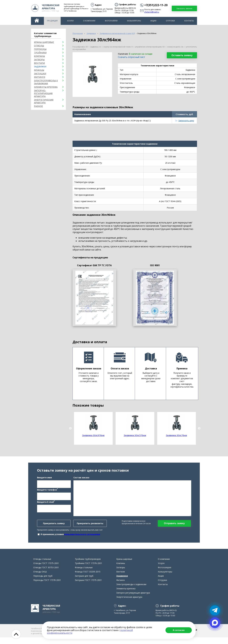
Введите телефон (47, 493)
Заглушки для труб (84, 583)
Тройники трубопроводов (88, 566)
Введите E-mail (46, 505)
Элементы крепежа (46, 87)
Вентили (39, 63)
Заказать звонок (184, 8)
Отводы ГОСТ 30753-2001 (46, 574)
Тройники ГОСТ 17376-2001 (88, 570)
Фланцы (39, 70)
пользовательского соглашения (82, 538)
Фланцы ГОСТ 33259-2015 (88, 578)
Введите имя (44, 481)
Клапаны (39, 56)
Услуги (70, 21)
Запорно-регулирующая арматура (43, 93)
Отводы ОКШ (40, 578)
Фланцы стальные (84, 574)
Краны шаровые (44, 42)
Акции (153, 21)
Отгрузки (170, 21)
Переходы (40, 49)
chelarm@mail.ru (152, 12)
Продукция (52, 21)
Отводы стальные (42, 566)
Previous (70, 428)
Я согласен (179, 630)
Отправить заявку (174, 527)
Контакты (189, 21)
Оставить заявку (182, 55)
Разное (38, 106)
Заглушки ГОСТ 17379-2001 (88, 587)
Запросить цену (186, 121)
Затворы (39, 59)
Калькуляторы (134, 21)
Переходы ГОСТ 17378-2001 (47, 587)
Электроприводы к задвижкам (46, 82)
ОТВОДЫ (39, 46)
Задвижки (40, 66)
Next (199, 428)
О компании (89, 21)
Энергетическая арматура (44, 101)
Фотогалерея (111, 21)
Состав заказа (81, 481)
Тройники (40, 53)
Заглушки (40, 73)
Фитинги (40, 77)
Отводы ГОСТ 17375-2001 (46, 570)
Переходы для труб (43, 583)
